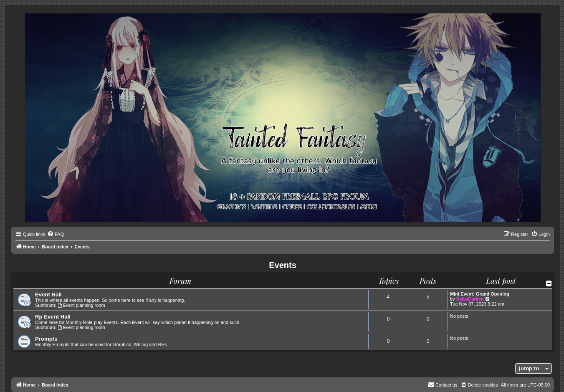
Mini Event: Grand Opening (480, 294)
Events (283, 265)
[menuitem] (56, 234)
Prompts (46, 339)
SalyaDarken (470, 299)
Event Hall (48, 295)
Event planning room (81, 305)
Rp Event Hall (53, 317)
